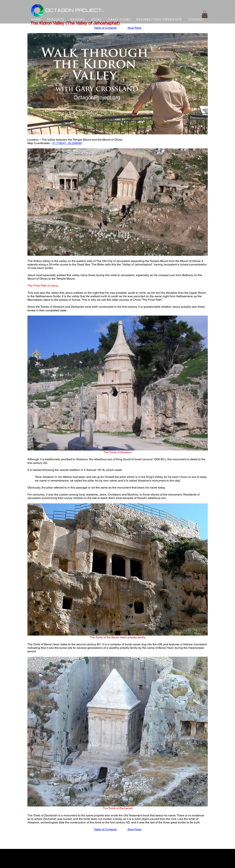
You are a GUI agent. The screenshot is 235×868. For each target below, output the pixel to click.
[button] (205, 14)
